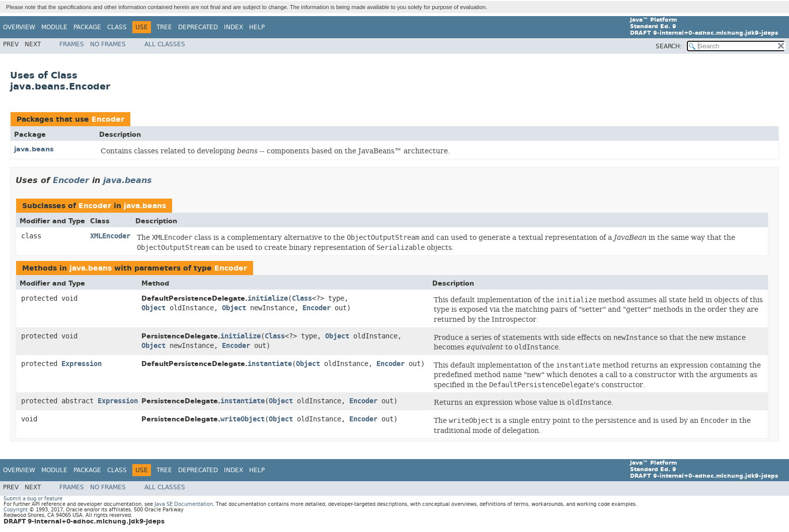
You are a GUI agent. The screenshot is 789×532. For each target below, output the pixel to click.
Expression (82, 364)
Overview (19, 27)
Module (54, 27)
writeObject (243, 419)
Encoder (108, 119)
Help (257, 27)
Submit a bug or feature (33, 499)
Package (87, 27)
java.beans (34, 149)
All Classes (165, 44)
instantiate (270, 364)
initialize (268, 298)
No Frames (108, 44)
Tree (164, 27)
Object (153, 308)
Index (233, 27)
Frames (72, 44)
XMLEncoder (110, 236)
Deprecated (198, 27)
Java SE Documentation (184, 504)
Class (117, 27)
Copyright (16, 510)
